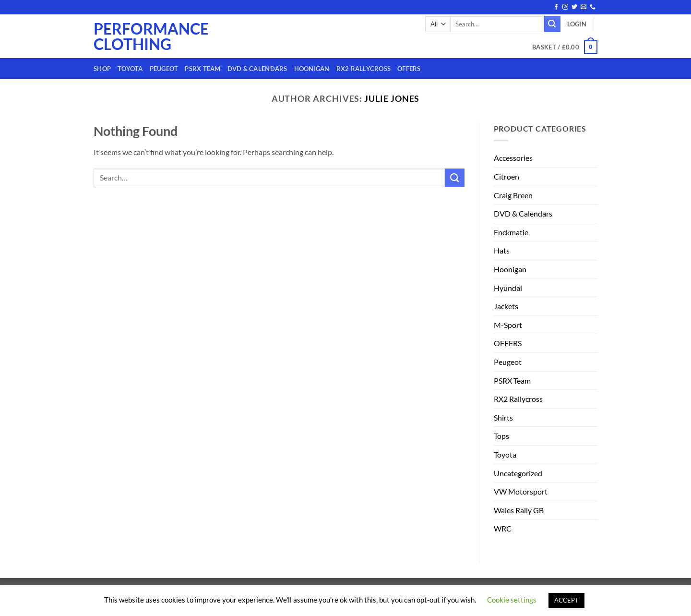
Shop (102, 69)
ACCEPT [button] (566, 600)
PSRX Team (203, 69)
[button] (577, 24)
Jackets (506, 306)
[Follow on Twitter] (574, 7)
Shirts (503, 417)
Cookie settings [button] (512, 600)
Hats (502, 250)
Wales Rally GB (519, 510)
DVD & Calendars (257, 69)
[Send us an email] (584, 7)
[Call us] (593, 7)
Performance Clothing (132, 36)
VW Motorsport (521, 491)
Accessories (513, 158)
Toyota (130, 69)
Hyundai (508, 288)
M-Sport (508, 325)
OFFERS (409, 69)
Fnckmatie (511, 232)
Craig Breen (513, 195)
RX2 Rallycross (364, 69)
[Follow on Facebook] (556, 7)
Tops (501, 436)
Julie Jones (392, 98)
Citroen (506, 176)
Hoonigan (312, 69)
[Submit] (552, 24)
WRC (503, 528)
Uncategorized (518, 473)
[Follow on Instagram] (565, 7)
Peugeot (164, 69)
